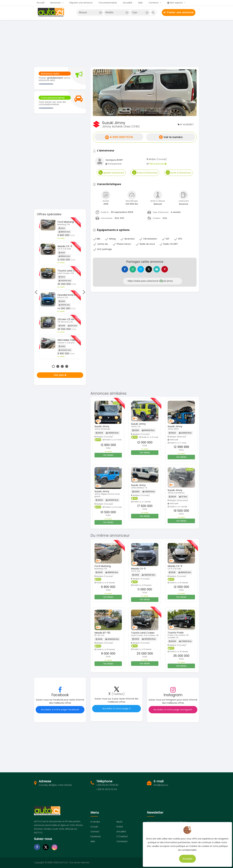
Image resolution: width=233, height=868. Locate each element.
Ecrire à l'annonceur (145, 172)
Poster (120, 827)
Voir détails (108, 455)
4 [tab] (67, 366)
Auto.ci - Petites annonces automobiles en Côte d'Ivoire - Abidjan (51, 12)
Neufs (119, 822)
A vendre (95, 822)
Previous (37, 292)
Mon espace (175, 3)
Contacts (154, 3)
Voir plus (60, 375)
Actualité (128, 3)
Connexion (122, 841)
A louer (94, 827)
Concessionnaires (108, 3)
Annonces (55, 3)
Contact (95, 832)
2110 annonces (158, 164)
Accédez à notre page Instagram (173, 710)
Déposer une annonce (81, 3)
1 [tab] (53, 366)
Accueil (40, 3)
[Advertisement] (116, 43)
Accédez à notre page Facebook (60, 710)
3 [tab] (62, 366)
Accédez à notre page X (117, 709)
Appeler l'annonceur (111, 172)
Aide (140, 3)
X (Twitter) (122, 836)
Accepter (186, 858)
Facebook (96, 836)
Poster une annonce (179, 12)
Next (83, 292)
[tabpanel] (60, 288)
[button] (101, 93)
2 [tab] (58, 366)
